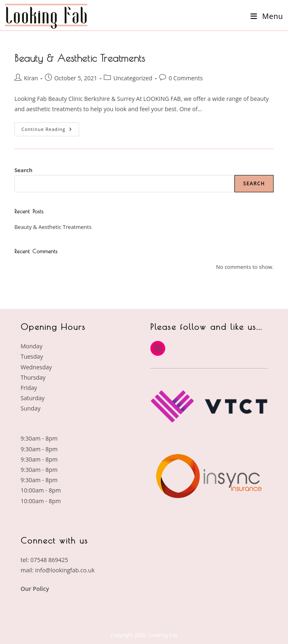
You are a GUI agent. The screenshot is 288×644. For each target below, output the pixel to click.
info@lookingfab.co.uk (65, 570)
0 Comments (186, 78)
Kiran (31, 78)
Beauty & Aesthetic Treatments (80, 58)
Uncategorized (133, 78)
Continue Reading (50, 127)
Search (23, 170)
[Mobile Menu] (267, 16)
